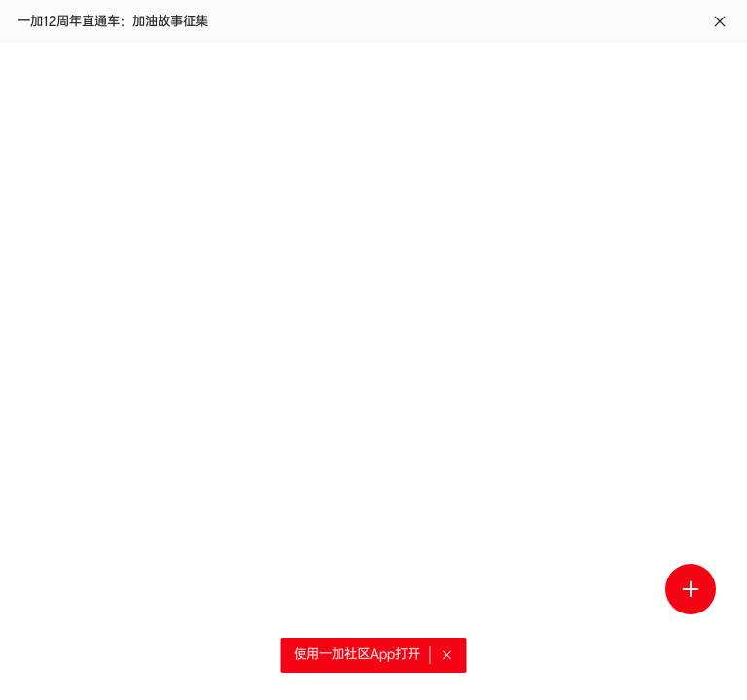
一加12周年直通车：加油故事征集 (113, 21)
